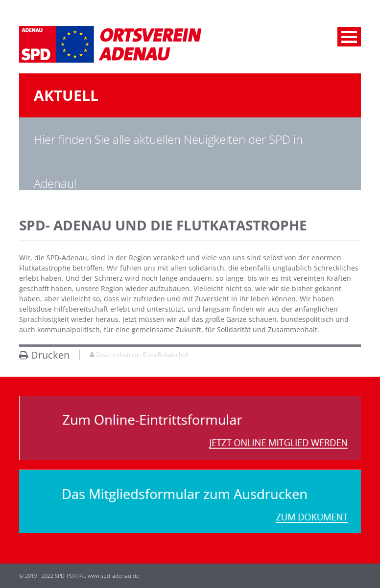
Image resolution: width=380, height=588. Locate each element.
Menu (349, 37)
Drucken (44, 355)
